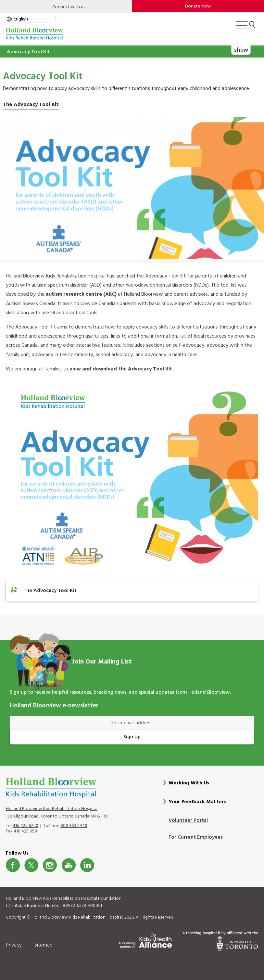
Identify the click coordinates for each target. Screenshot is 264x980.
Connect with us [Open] (69, 7)
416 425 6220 (25, 825)
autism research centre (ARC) (81, 294)
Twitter (31, 865)
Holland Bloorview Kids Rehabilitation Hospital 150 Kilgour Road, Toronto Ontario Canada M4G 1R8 (57, 812)
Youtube (69, 865)
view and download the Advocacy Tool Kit (121, 369)
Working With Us (189, 783)
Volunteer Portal (188, 820)
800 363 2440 (74, 825)
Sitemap (44, 945)
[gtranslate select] (31, 19)
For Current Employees (196, 837)
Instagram (50, 865)
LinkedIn (87, 865)
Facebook (13, 865)
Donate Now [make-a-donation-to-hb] (198, 6)
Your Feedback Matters (197, 802)
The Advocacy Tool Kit (31, 105)
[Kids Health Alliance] (145, 940)
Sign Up (132, 737)
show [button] (241, 49)
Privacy (14, 945)
